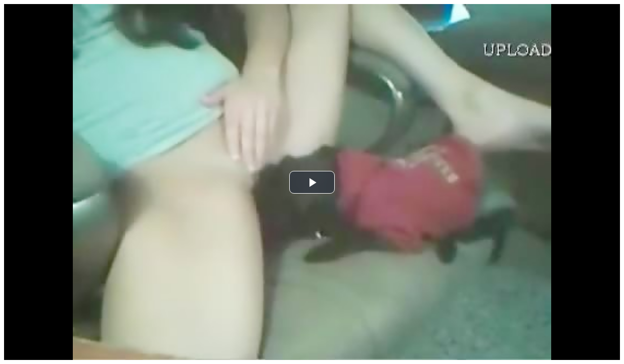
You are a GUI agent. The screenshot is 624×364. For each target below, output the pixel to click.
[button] (312, 182)
